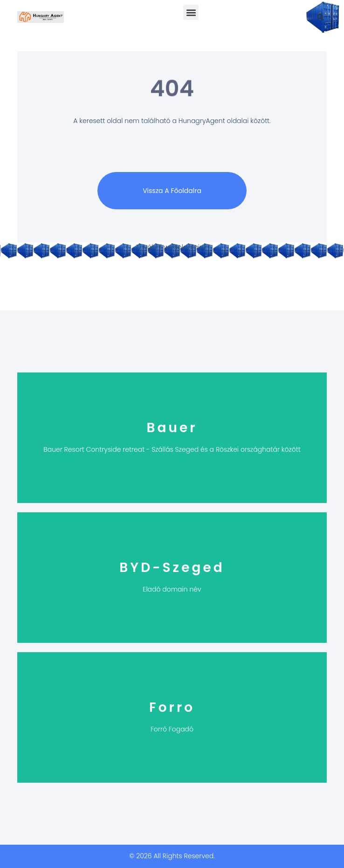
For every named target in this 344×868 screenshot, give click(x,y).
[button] (191, 12)
